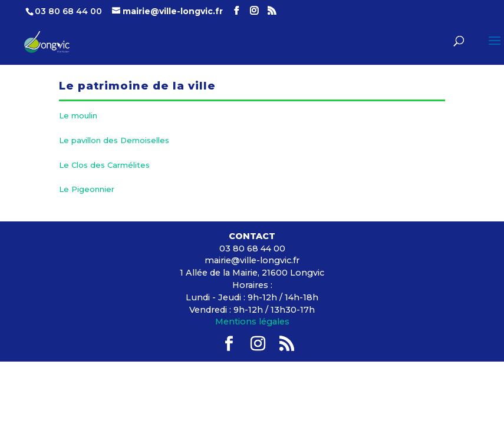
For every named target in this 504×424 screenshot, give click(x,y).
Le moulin (78, 115)
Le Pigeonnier (87, 189)
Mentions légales (252, 322)
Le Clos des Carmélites (104, 165)
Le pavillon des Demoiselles (114, 140)
